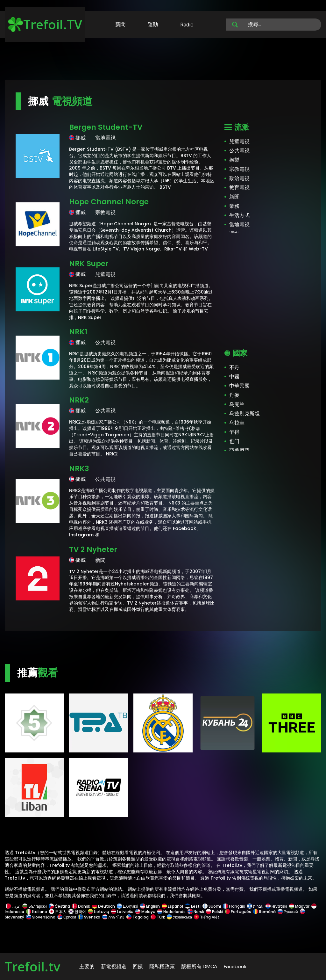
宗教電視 (239, 169)
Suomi (212, 906)
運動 (153, 24)
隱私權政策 (162, 966)
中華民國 (239, 386)
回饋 (138, 966)
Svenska (89, 917)
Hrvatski (276, 906)
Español (172, 906)
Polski (214, 912)
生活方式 (239, 215)
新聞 (120, 24)
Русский (288, 912)
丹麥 (234, 395)
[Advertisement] (163, 60)
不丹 (234, 367)
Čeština (59, 906)
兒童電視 (239, 141)
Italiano (37, 912)
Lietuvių (99, 912)
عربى (13, 906)
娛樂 (234, 160)
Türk (158, 917)
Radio (187, 25)
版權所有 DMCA (199, 966)
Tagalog (138, 917)
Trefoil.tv (32, 966)
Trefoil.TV (45, 24)
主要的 (87, 966)
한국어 (77, 912)
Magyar (299, 906)
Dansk (81, 906)
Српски (67, 917)
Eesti (193, 906)
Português (238, 912)
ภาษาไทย (113, 917)
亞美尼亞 (239, 450)
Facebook (235, 966)
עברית (255, 906)
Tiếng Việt (206, 917)
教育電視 (239, 188)
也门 (234, 441)
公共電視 (239, 151)
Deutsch (103, 906)
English (150, 906)
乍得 (234, 432)
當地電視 (239, 225)
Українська (179, 917)
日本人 (58, 912)
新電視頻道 (114, 966)
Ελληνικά (128, 906)
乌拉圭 (237, 423)
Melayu (145, 912)
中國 (234, 377)
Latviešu (122, 912)
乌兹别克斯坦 (244, 414)
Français (234, 906)
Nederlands (171, 912)
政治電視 (239, 178)
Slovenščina (41, 917)
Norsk (196, 912)
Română (264, 912)
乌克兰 (237, 404)
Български (35, 906)
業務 (234, 206)
